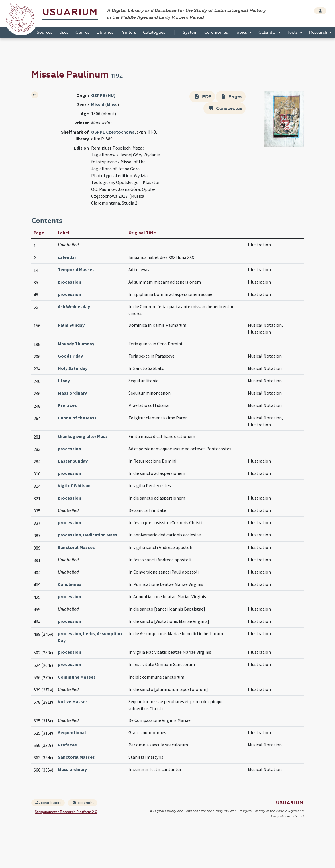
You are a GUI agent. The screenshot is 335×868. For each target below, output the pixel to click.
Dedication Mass (100, 535)
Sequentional (72, 732)
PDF (203, 97)
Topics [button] (241, 32)
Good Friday (70, 356)
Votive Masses (73, 701)
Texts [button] (293, 32)
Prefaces (67, 405)
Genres (82, 32)
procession (69, 282)
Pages (231, 97)
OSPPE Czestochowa (113, 132)
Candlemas (70, 584)
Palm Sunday (71, 325)
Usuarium (70, 12)
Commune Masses (77, 677)
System (190, 32)
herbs (89, 633)
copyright (83, 803)
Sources (45, 32)
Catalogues (154, 32)
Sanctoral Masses (76, 547)
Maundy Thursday (76, 344)
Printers (128, 32)
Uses (64, 32)
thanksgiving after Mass (83, 436)
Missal (98, 104)
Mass (112, 104)
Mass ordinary (72, 393)
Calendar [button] (268, 32)
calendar (67, 257)
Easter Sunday (73, 461)
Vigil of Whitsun (74, 485)
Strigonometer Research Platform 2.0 (66, 812)
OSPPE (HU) (103, 95)
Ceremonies (216, 32)
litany (64, 381)
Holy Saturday (73, 368)
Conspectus (225, 108)
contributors (48, 803)
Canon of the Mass (77, 418)
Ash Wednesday (74, 306)
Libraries (105, 32)
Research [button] (319, 32)
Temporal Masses (76, 269)
